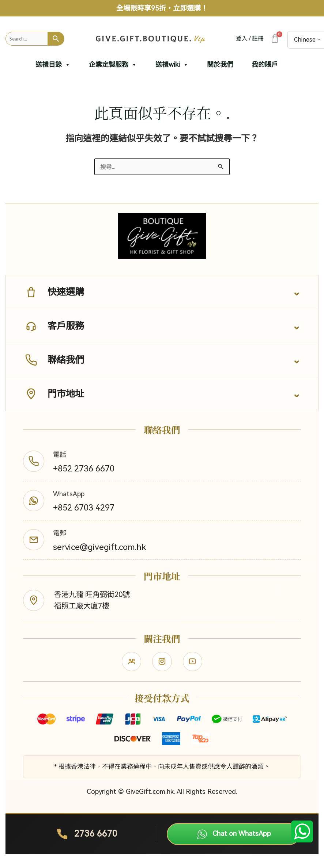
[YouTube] (193, 664)
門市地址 (54, 394)
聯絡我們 (54, 360)
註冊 (258, 39)
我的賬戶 (265, 64)
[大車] (274, 39)
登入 (242, 39)
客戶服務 (54, 326)
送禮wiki (172, 65)
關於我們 (220, 64)
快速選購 (54, 292)
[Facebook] (131, 664)
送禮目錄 (53, 65)
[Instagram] (162, 664)
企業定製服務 (113, 65)
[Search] (56, 39)
